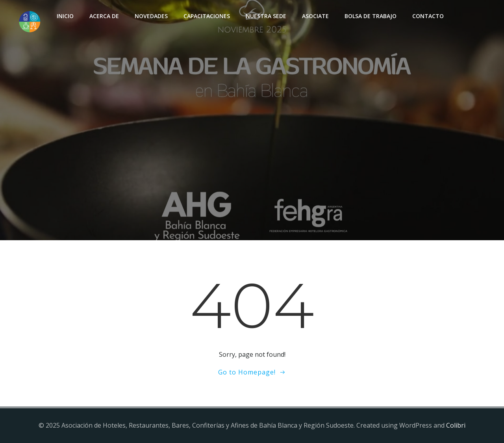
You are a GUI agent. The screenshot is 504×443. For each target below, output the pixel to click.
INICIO (65, 16)
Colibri (456, 425)
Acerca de (104, 16)
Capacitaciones (207, 16)
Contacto (428, 16)
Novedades (151, 16)
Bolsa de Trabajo (371, 16)
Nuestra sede (266, 16)
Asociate (315, 16)
